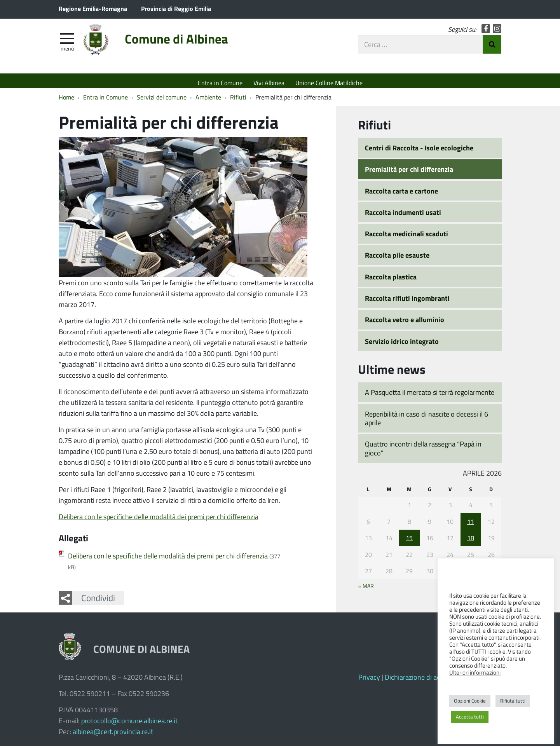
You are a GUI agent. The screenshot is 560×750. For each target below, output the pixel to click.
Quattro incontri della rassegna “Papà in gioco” (423, 452)
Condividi (98, 602)
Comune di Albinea (190, 44)
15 (409, 542)
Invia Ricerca (492, 48)
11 (471, 525)
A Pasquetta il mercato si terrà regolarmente (430, 396)
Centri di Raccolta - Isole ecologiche (419, 152)
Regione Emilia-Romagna (93, 8)
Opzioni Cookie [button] (470, 701)
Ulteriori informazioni (475, 672)
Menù (67, 52)
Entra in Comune (220, 83)
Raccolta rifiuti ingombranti (407, 302)
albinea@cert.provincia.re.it (113, 735)
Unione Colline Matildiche (329, 83)
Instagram (497, 32)
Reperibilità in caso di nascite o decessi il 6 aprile (427, 422)
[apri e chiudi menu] (67, 41)
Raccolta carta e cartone (401, 195)
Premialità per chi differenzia (409, 173)
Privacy (369, 681)
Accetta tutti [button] (470, 717)
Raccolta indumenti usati (403, 216)
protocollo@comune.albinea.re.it (129, 724)
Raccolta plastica (391, 281)
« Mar (366, 590)
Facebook (486, 32)
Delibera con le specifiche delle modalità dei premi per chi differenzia (159, 520)
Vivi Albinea (269, 83)
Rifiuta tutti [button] (513, 701)
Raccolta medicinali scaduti (406, 237)
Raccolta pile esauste (397, 259)
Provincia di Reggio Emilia (176, 8)
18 (471, 542)
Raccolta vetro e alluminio (405, 323)
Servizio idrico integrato (402, 345)
